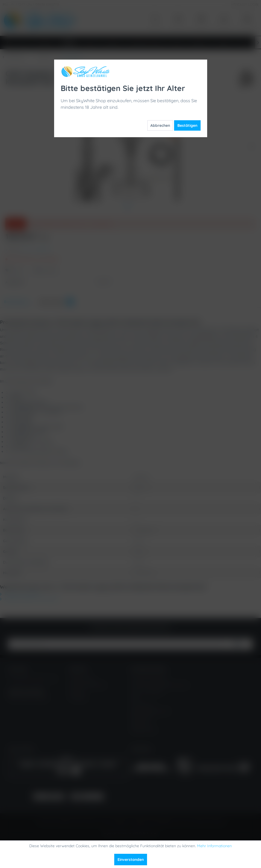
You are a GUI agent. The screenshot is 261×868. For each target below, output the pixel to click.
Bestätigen (187, 125)
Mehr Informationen (214, 846)
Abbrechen (160, 125)
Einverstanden (131, 860)
